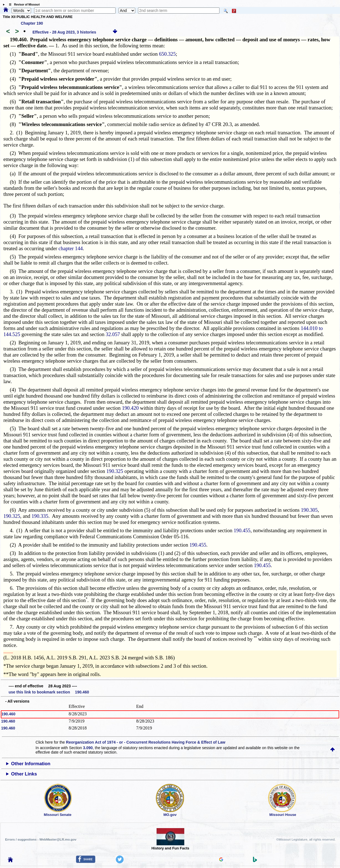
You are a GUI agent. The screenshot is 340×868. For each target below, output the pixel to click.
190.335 (40, 516)
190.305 (309, 510)
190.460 (8, 714)
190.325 (115, 471)
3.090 (88, 748)
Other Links (24, 774)
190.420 (130, 408)
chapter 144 (71, 248)
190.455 (242, 530)
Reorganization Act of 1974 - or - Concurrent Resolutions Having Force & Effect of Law (146, 742)
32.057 (113, 334)
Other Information (31, 764)
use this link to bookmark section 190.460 (49, 692)
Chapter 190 (32, 23)
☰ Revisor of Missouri (23, 5)
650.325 (168, 54)
